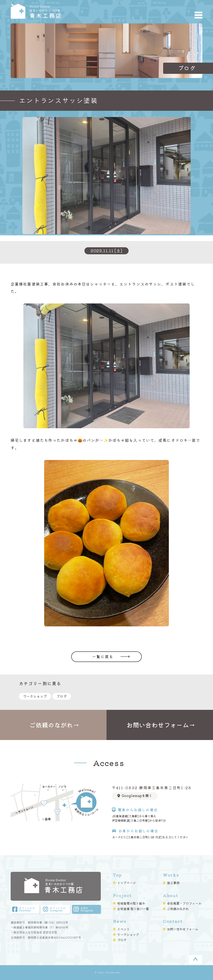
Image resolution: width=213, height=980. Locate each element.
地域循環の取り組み (131, 903)
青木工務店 (63, 11)
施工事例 (173, 883)
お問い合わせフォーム (183, 929)
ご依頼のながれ (178, 909)
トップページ (127, 883)
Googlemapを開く (135, 796)
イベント (123, 929)
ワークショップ (35, 696)
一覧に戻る (103, 657)
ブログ (62, 696)
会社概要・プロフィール (184, 903)
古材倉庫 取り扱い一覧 (133, 909)
